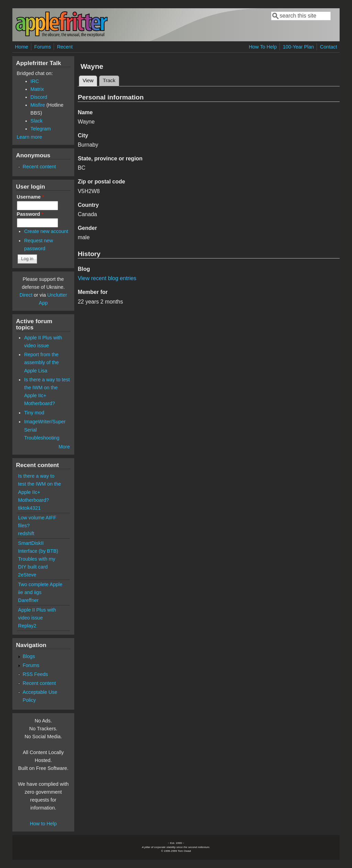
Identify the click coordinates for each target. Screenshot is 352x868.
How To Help (263, 47)
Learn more (30, 137)
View (90, 80)
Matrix (37, 89)
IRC (35, 81)
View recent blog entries (107, 278)
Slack (37, 121)
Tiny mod (34, 413)
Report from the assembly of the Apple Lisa (41, 362)
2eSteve (27, 575)
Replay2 (27, 626)
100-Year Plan (299, 47)
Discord (39, 97)
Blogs (29, 656)
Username (30, 197)
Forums (42, 47)
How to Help (43, 824)
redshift (26, 533)
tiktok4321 (30, 508)
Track (109, 81)
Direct (26, 295)
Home (22, 47)
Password (30, 214)
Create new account (46, 231)
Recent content (39, 167)
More (64, 447)
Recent (65, 47)
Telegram (41, 129)
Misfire (38, 105)
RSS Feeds (35, 674)
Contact (329, 47)
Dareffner (29, 600)
